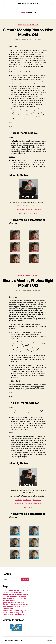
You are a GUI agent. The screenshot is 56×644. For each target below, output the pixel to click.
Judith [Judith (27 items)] (15, 599)
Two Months (27, 206)
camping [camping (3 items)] (27, 591)
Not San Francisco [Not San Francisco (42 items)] (10, 604)
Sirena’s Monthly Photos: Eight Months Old (28, 283)
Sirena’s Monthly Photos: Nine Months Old (28, 32)
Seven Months (23, 213)
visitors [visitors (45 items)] (20, 614)
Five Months (29, 210)
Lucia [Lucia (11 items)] (13, 601)
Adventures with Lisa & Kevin (28, 3)
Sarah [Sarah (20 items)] (5, 608)
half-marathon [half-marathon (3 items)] (22, 597)
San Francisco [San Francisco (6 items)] (21, 606)
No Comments (38, 40)
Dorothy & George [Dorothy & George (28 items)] (9, 595)
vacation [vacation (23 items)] (6, 614)
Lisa (19, 40)
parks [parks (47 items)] (25, 604)
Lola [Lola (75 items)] (24, 599)
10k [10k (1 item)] (3, 591)
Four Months (19, 210)
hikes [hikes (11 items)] (4, 599)
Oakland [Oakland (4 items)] (20, 604)
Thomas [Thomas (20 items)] (10, 612)
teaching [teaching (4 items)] (5, 612)
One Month (18, 206)
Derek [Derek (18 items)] (21, 592)
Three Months (37, 206)
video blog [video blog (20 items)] (13, 614)
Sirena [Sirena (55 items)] (10, 608)
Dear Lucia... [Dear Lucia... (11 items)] (6, 593)
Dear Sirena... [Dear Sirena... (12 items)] (15, 593)
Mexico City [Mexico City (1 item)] (22, 602)
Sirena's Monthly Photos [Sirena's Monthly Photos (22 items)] (11, 610)
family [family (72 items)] (19, 594)
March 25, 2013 (27, 40)
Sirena (20, 25)
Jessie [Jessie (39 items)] (9, 599)
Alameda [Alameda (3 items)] (7, 591)
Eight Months (33, 213)
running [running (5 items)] (14, 606)
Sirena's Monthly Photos (31, 25)
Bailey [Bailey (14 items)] (11, 591)
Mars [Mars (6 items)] (19, 602)
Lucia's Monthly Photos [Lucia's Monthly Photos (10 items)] (10, 602)
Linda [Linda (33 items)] (20, 599)
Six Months (38, 210)
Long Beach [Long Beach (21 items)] (7, 601)
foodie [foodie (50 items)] (25, 595)
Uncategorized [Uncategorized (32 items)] (20, 612)
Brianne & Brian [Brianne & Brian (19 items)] (19, 591)
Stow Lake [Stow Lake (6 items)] (23, 610)
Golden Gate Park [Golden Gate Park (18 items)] (13, 597)
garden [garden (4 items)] (4, 597)
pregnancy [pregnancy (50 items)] (7, 606)
